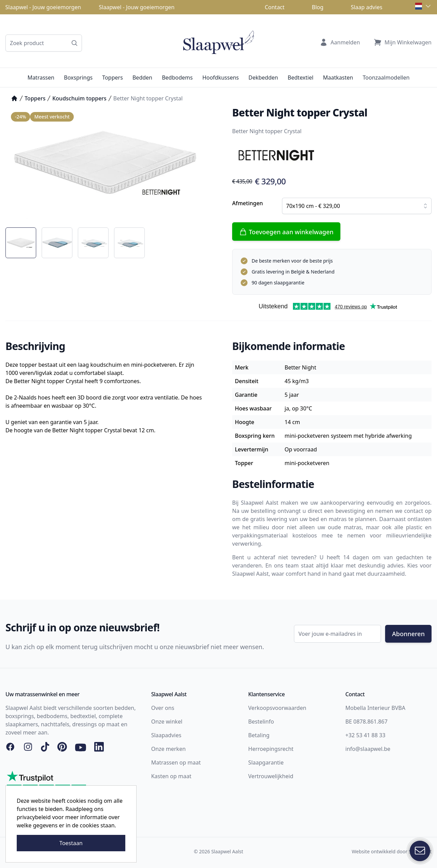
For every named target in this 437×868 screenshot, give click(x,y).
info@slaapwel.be (368, 749)
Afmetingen (248, 203)
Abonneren (408, 634)
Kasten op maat (171, 776)
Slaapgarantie (266, 762)
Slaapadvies (166, 735)
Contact (274, 7)
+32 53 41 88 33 (365, 735)
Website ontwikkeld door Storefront (392, 851)
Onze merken (168, 749)
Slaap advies (366, 7)
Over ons (163, 708)
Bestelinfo (261, 722)
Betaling (259, 735)
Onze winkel (167, 722)
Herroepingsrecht (271, 749)
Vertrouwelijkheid (271, 776)
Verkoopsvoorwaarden (277, 708)
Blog (318, 7)
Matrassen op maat (176, 762)
